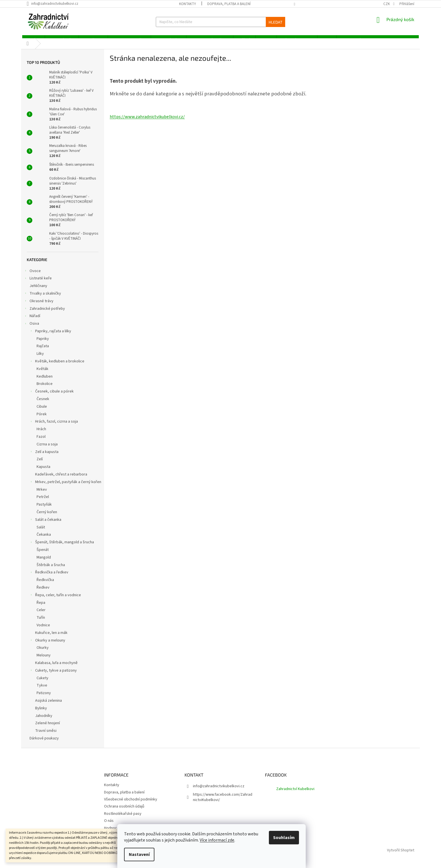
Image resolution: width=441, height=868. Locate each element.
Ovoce (32, 277)
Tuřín (41, 624)
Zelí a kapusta (44, 458)
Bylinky (41, 714)
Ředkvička (45, 586)
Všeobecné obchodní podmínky (131, 805)
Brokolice (45, 390)
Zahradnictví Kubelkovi (295, 795)
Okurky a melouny (47, 647)
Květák (42, 375)
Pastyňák (44, 511)
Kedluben (45, 382)
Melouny (44, 661)
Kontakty (188, 4)
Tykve (42, 692)
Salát (41, 533)
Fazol (41, 443)
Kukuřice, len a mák (51, 639)
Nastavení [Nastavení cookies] (148, 854)
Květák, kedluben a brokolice (57, 368)
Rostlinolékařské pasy (123, 820)
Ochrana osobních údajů (124, 813)
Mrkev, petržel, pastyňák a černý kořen (65, 488)
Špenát (43, 556)
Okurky (43, 654)
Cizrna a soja (47, 450)
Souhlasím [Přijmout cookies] (293, 838)
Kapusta (43, 473)
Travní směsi (46, 737)
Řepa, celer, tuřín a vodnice (55, 602)
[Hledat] (220, 22)
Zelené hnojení (48, 729)
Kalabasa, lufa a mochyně (56, 669)
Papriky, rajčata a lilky (50, 338)
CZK (387, 4)
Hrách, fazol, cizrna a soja (54, 428)
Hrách (41, 435)
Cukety (42, 684)
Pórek (42, 420)
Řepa (41, 609)
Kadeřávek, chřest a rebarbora (61, 480)
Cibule (42, 412)
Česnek (43, 405)
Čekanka (44, 541)
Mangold (44, 563)
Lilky (40, 360)
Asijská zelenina (49, 706)
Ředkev (43, 593)
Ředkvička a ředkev (49, 579)
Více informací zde (226, 840)
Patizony (44, 699)
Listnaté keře (38, 285)
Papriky (43, 345)
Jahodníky (44, 722)
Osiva (31, 330)
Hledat (275, 22)
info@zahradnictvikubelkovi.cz (219, 792)
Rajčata (43, 352)
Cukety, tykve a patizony (53, 677)
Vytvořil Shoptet (401, 856)
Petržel (43, 503)
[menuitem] (32, 40)
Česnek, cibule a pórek (52, 398)
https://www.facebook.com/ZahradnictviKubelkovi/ (223, 803)
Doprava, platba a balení (229, 4)
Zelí (40, 465)
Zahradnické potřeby (44, 315)
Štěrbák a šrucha (51, 571)
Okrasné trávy (39, 308)
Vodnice (43, 631)
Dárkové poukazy (45, 744)
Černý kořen (47, 518)
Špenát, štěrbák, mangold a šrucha (62, 549)
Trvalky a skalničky (42, 300)
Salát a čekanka (45, 526)
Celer (41, 616)
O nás (109, 827)
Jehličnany (39, 292)
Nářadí (32, 323)
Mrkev (42, 495)
